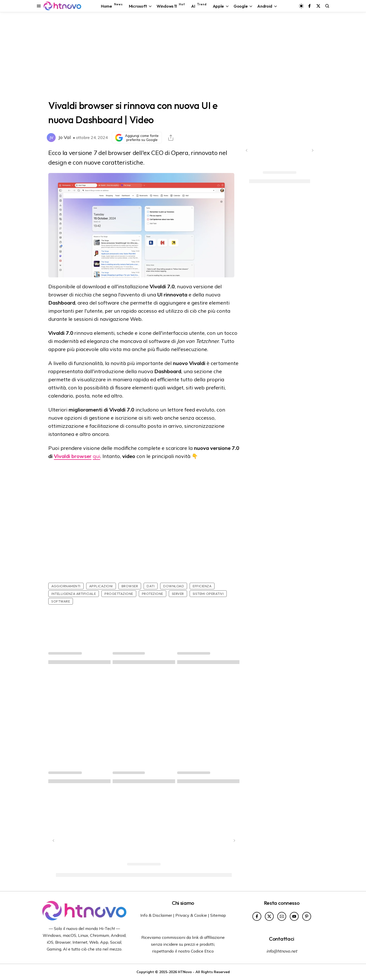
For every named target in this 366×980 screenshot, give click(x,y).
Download (174, 586)
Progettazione (119, 594)
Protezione (152, 594)
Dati (151, 586)
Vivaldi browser (73, 456)
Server (178, 594)
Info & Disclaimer (156, 915)
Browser (130, 586)
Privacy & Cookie (191, 915)
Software (61, 601)
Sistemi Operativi (208, 594)
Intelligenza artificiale (74, 594)
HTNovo (185, 972)
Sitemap (218, 915)
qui (96, 456)
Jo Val (65, 137)
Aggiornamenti (66, 586)
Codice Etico (202, 951)
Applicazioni (101, 586)
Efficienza (202, 586)
